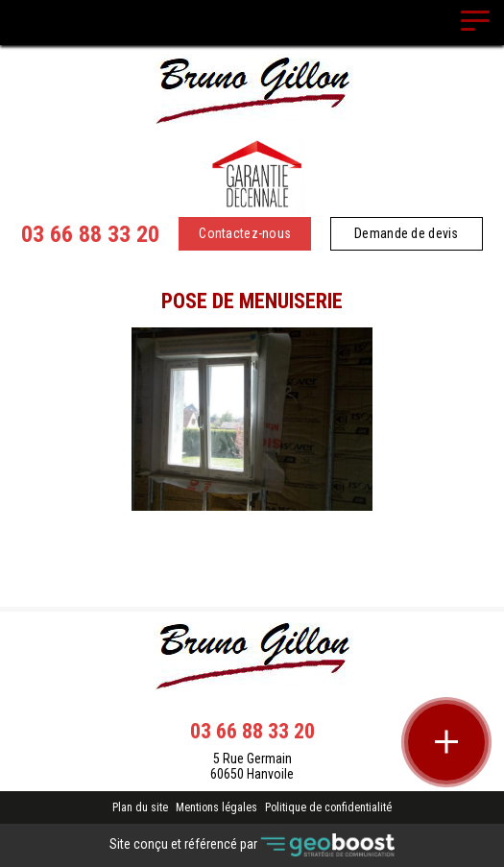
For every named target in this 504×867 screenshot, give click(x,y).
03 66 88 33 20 (90, 234)
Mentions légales (216, 807)
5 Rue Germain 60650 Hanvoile (252, 766)
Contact (252, 527)
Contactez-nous (245, 233)
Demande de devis (406, 233)
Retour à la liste (252, 561)
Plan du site (140, 807)
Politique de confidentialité (328, 807)
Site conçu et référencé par (252, 845)
